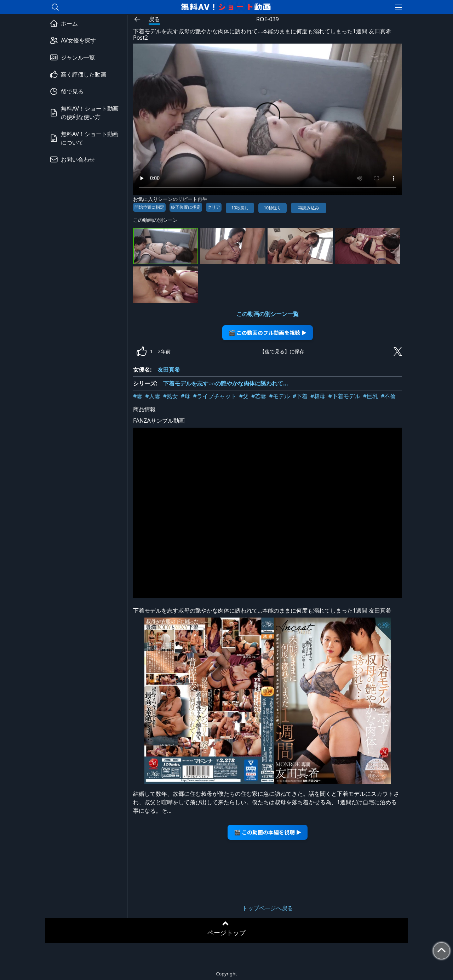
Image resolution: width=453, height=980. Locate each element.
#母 (185, 396)
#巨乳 (371, 396)
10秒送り (273, 208)
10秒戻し (240, 208)
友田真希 (169, 370)
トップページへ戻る (268, 908)
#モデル (279, 396)
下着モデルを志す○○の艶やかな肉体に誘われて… (226, 383)
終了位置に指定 (186, 207)
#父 (244, 396)
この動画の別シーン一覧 (268, 314)
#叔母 (318, 396)
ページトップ (226, 933)
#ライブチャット (214, 396)
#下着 (300, 396)
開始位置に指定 (149, 207)
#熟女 (171, 396)
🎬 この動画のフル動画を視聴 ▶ (268, 333)
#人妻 (153, 396)
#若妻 (259, 396)
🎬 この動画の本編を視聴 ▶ (268, 832)
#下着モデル (344, 396)
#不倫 (388, 396)
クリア (214, 207)
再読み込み (309, 208)
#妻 (138, 396)
